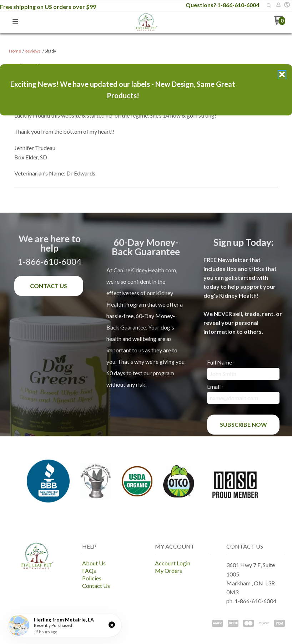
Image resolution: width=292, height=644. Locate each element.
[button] (112, 625)
